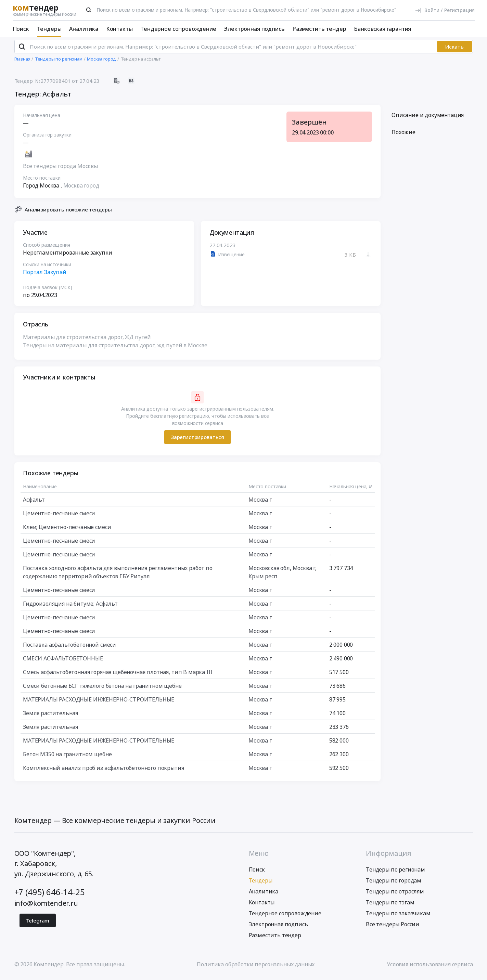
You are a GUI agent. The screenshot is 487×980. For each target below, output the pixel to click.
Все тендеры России (393, 927)
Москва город (81, 189)
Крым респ (263, 579)
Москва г (260, 502)
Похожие (403, 135)
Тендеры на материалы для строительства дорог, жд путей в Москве (115, 348)
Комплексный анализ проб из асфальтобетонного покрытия (104, 771)
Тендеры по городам (394, 884)
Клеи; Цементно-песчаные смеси (67, 530)
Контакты (119, 29)
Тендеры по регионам (395, 873)
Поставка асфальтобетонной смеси (69, 647)
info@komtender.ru (46, 906)
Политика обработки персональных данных (256, 967)
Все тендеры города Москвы (60, 169)
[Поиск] (89, 10)
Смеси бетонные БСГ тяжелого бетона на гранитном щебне (102, 688)
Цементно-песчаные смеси (59, 516)
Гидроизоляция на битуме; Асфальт (70, 606)
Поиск (21, 29)
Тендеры (49, 29)
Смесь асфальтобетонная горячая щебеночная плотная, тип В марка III (118, 675)
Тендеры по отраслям (395, 894)
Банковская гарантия (382, 29)
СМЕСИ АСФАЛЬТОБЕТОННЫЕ (63, 661)
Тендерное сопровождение (178, 29)
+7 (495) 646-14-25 (50, 895)
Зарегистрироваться (197, 440)
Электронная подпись (254, 29)
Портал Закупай (45, 275)
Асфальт (34, 502)
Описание (428, 118)
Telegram (38, 924)
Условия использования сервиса (430, 967)
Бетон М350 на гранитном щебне (67, 757)
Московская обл (269, 571)
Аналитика (84, 29)
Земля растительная (50, 716)
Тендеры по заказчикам (398, 916)
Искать (454, 50)
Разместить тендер (319, 29)
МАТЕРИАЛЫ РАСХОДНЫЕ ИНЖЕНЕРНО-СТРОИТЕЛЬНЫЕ (99, 702)
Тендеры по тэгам (390, 905)
